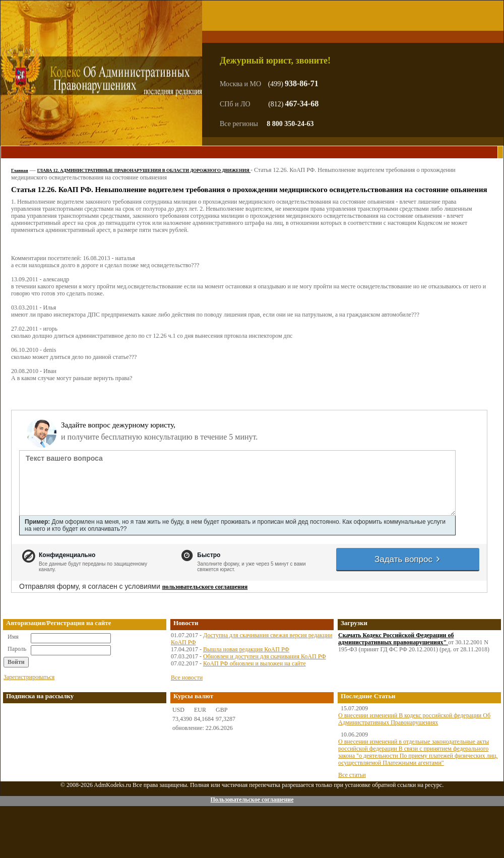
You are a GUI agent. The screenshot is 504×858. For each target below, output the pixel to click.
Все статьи (352, 775)
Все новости (187, 678)
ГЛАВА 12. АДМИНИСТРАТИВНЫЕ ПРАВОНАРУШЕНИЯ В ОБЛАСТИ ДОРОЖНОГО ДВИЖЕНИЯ (144, 170)
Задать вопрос (408, 559)
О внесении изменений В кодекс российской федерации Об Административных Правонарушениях (414, 719)
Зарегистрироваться (29, 677)
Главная (20, 170)
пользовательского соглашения (205, 587)
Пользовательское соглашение (252, 800)
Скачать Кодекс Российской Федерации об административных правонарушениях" (396, 639)
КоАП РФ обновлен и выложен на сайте (255, 663)
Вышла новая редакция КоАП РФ (246, 649)
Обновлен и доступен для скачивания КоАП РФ (265, 656)
